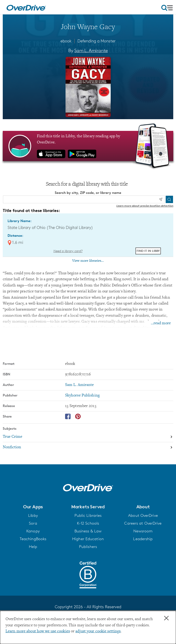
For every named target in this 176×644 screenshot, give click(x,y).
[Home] (26, 7)
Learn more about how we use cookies (38, 631)
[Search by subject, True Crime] (88, 437)
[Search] (169, 199)
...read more (161, 323)
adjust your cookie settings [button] (98, 631)
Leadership (143, 539)
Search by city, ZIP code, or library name (88, 193)
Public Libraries (88, 515)
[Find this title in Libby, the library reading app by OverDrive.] (88, 146)
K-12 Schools (88, 523)
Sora (33, 523)
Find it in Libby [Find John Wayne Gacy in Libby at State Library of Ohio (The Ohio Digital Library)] (148, 251)
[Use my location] (161, 199)
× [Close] (166, 618)
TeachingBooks (33, 539)
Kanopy (33, 531)
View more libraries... (88, 261)
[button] (33, 507)
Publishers (88, 547)
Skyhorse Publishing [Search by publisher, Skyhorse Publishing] (82, 396)
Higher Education (88, 539)
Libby (33, 515)
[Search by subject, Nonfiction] (88, 447)
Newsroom (143, 531)
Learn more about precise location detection (145, 206)
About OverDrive (143, 515)
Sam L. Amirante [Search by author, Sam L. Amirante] (91, 50)
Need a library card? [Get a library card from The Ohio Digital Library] (68, 251)
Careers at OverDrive (143, 523)
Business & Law (88, 531)
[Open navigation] (167, 8)
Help (33, 547)
